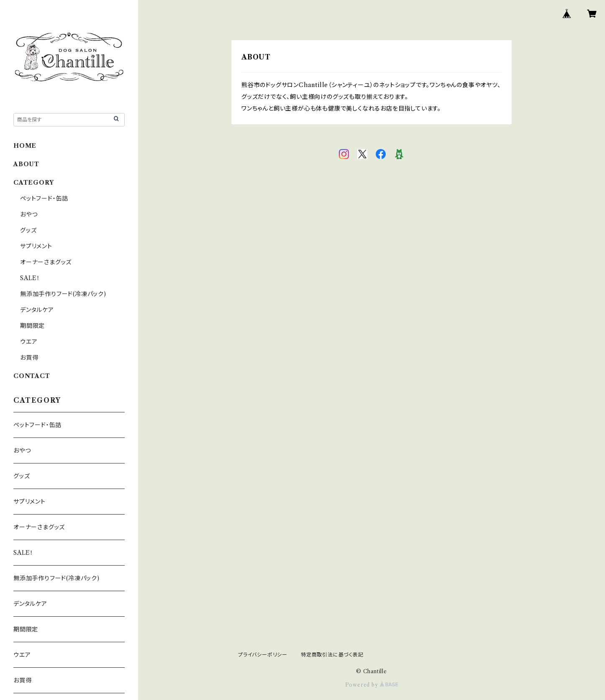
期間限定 (32, 326)
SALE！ (30, 278)
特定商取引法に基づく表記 (332, 655)
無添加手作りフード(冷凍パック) (63, 294)
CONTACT (32, 376)
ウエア (29, 342)
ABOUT (26, 164)
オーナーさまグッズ (46, 262)
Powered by (372, 685)
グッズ (28, 230)
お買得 (29, 358)
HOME (25, 146)
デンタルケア (37, 310)
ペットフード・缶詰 (44, 198)
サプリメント (36, 246)
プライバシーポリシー (263, 655)
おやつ (29, 214)
